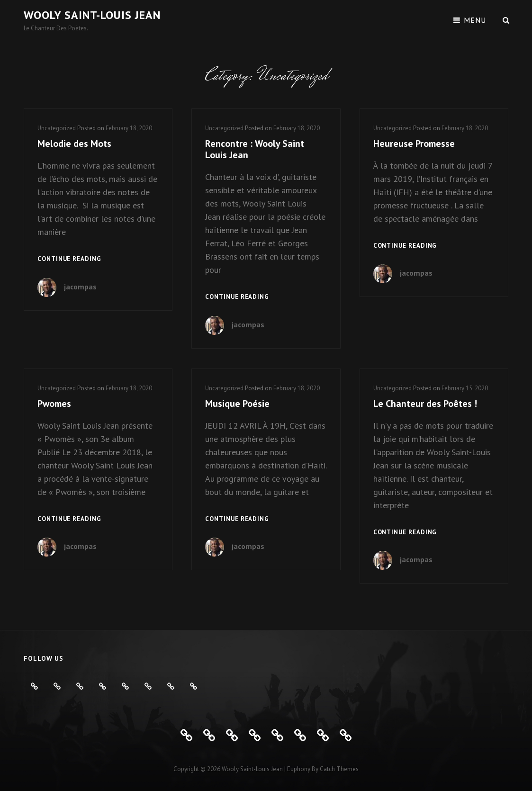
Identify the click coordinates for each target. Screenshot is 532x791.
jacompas (80, 287)
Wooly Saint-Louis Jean (92, 15)
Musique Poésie (237, 404)
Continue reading (69, 259)
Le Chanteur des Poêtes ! (425, 404)
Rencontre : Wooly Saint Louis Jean (255, 149)
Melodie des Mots (74, 144)
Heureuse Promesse (414, 144)
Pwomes (54, 404)
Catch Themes (339, 769)
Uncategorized (57, 128)
